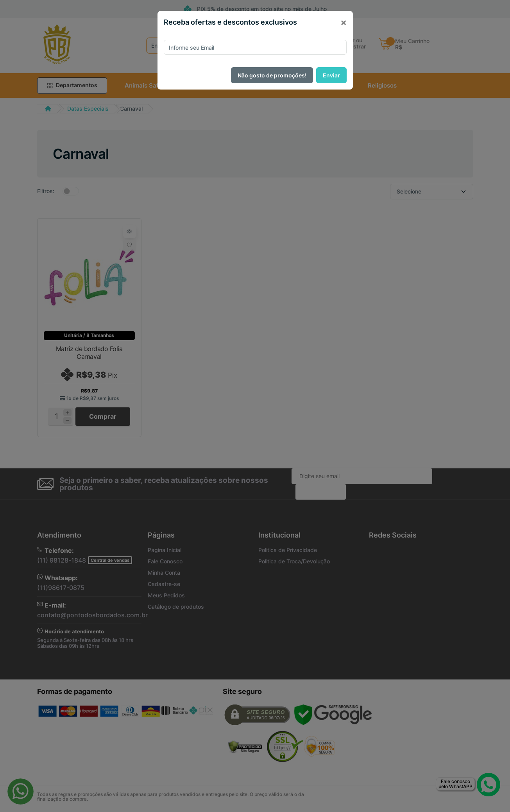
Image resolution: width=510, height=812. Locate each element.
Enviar (331, 75)
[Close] (344, 22)
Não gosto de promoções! (272, 75)
